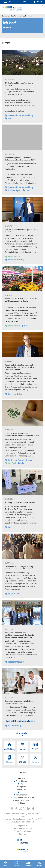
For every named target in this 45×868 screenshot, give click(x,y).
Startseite (5, 16)
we (8, 118)
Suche (25, 2)
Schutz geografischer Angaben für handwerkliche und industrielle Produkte (22, 434)
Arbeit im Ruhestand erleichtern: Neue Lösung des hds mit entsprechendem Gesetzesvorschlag (21, 367)
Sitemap (23, 834)
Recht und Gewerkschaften (19, 460)
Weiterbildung (13, 726)
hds (26, 190)
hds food (23, 16)
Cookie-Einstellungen (23, 831)
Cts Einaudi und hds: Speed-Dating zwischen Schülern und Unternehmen (20, 568)
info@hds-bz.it (28, 822)
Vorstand (7, 28)
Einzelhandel (12, 257)
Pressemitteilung (14, 260)
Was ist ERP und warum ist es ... (21, 721)
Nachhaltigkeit (13, 190)
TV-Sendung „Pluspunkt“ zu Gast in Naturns (19, 84)
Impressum (23, 826)
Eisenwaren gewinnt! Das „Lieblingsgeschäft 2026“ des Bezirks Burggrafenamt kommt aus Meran (19, 635)
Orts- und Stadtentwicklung (19, 115)
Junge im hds (13, 594)
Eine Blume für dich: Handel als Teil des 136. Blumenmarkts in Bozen (21, 300)
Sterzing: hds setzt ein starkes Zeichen (20, 502)
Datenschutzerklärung (23, 829)
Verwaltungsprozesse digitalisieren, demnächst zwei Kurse (19, 702)
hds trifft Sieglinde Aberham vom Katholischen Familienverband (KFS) (20, 159)
